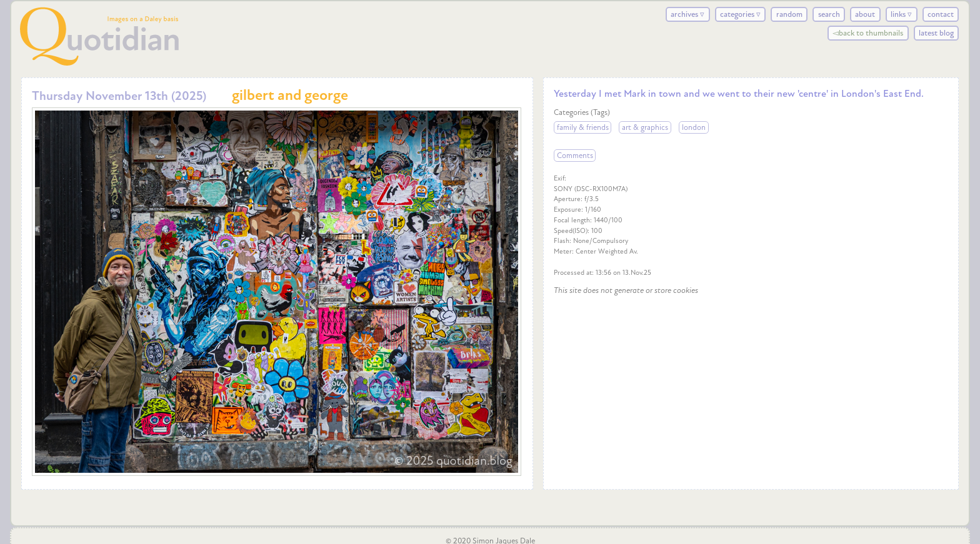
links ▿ (901, 14)
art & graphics (645, 127)
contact (941, 14)
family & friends (583, 127)
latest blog (936, 33)
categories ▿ (740, 14)
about (865, 14)
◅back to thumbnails (868, 33)
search (829, 14)
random (789, 14)
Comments (575, 156)
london (694, 127)
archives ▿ (687, 14)
